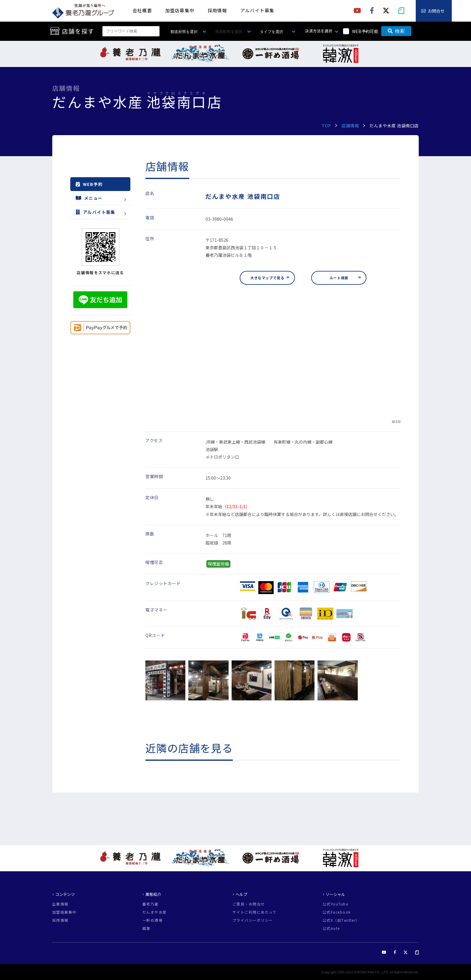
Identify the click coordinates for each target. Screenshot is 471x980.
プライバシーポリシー (253, 920)
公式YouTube (335, 904)
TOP (326, 126)
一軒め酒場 (152, 920)
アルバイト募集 (257, 10)
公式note (331, 928)
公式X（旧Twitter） (341, 920)
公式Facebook (337, 912)
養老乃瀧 (150, 904)
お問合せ (436, 11)
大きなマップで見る (267, 278)
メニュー (89, 198)
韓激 (146, 928)
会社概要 (142, 10)
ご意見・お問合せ (249, 904)
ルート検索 (339, 278)
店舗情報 (350, 126)
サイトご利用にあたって (255, 912)
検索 (396, 31)
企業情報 (60, 904)
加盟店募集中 (180, 10)
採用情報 (217, 10)
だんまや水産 (155, 912)
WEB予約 (89, 184)
